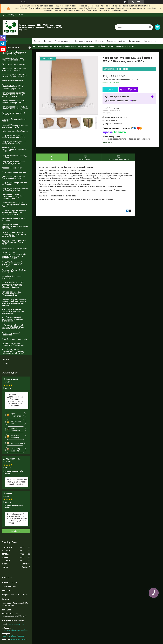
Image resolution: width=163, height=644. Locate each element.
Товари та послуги (62, 41)
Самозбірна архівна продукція (14, 339)
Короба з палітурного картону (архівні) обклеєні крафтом (14, 75)
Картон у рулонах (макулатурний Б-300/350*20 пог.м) (14, 150)
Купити (111, 89)
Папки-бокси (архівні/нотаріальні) (11, 334)
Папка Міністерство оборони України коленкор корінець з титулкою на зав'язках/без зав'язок (14, 302)
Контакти (99, 41)
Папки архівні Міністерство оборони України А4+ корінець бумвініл (15, 204)
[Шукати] (150, 27)
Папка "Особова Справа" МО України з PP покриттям (14, 102)
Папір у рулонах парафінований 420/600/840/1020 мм (15, 190)
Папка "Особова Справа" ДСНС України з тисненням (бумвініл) (15, 108)
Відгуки (5, 359)
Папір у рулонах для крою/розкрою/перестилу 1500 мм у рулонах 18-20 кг (15, 234)
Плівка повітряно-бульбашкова (15, 131)
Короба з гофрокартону (12, 168)
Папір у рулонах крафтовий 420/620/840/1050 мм (13, 163)
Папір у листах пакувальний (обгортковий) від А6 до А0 (13, 136)
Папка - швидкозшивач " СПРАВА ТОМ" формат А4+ (13, 344)
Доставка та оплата (83, 41)
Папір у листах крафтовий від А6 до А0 (14, 157)
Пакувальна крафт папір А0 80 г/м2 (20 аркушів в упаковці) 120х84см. (17, 482)
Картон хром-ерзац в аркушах (14, 248)
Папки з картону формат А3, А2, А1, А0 (14, 114)
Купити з (128, 89)
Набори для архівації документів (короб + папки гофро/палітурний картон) (13, 351)
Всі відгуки (16, 531)
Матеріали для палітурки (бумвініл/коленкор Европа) (13, 59)
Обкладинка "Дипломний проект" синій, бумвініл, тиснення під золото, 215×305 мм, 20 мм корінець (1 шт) (16, 400)
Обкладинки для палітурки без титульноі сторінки (13, 177)
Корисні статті (150, 41)
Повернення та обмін (116, 41)
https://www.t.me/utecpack (13, 636)
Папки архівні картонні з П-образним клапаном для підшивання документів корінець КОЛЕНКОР (13, 285)
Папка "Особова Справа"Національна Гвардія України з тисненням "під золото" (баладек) (14, 255)
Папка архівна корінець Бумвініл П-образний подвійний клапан (11, 294)
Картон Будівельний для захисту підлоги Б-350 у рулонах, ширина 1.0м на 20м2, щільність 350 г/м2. (17, 518)
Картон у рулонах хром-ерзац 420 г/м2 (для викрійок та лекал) (14, 242)
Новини (5, 364)
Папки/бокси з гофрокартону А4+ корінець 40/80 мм (14, 53)
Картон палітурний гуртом (65, 46)
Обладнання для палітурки (13, 64)
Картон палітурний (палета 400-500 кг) (13, 219)
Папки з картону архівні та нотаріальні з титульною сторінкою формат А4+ (13, 87)
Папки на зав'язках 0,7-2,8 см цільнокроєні (14, 271)
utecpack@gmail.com (16, 624)
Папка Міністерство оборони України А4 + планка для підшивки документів (14, 212)
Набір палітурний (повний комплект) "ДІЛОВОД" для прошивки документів (13, 327)
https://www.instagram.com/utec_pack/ (16, 630)
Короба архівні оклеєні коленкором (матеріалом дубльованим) (12, 319)
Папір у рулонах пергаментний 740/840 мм (15, 183)
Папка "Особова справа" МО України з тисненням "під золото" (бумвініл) (13, 95)
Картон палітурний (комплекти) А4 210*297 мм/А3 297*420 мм (15, 226)
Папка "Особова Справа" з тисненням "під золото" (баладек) (13, 264)
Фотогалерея (134, 41)
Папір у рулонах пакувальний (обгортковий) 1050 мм (14, 143)
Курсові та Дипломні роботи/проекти (14, 120)
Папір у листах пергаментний (14, 172)
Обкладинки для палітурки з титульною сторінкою (14, 69)
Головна (37, 41)
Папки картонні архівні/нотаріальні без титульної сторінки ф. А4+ (13, 197)
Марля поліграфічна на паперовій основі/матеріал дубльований (13, 311)
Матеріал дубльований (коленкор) (12, 277)
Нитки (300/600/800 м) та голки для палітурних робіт (15, 126)
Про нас (47, 41)
